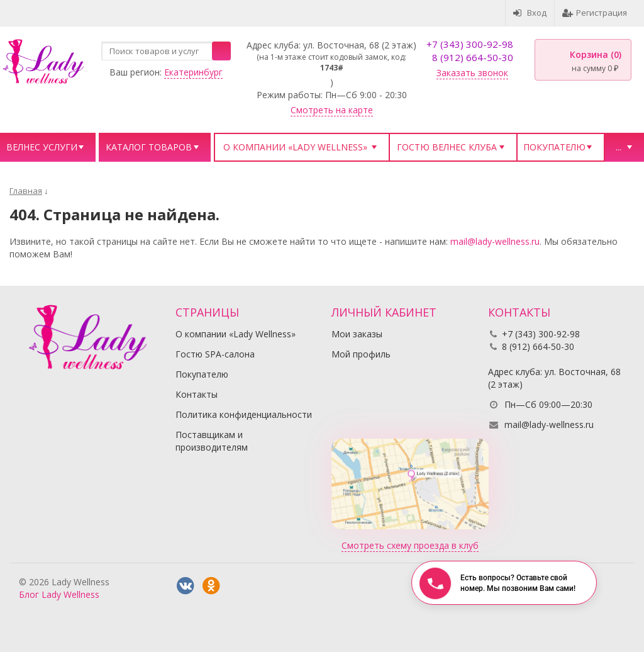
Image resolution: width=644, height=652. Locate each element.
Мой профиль (361, 354)
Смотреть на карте (332, 110)
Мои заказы (357, 334)
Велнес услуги (42, 147)
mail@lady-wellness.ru (495, 241)
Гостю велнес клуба (447, 147)
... (619, 147)
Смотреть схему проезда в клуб (410, 545)
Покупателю (554, 147)
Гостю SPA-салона (215, 354)
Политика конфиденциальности (244, 414)
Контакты (197, 394)
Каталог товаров (149, 147)
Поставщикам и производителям (212, 441)
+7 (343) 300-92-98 (470, 44)
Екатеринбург (193, 72)
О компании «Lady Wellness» (295, 147)
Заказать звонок (472, 73)
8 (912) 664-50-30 (473, 57)
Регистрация (595, 13)
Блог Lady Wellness (59, 594)
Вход (530, 13)
